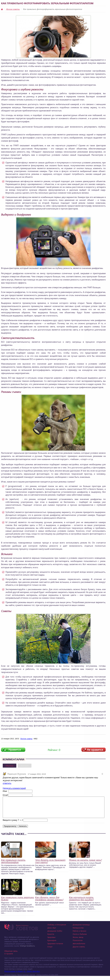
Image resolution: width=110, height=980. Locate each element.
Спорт (50, 951)
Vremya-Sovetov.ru (27, 950)
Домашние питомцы (81, 929)
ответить (7, 783)
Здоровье (51, 941)
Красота (51, 938)
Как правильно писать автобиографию (13, 865)
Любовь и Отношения (57, 929)
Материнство (78, 932)
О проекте (9, 958)
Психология (78, 944)
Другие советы (13, 9)
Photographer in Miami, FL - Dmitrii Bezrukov (22, 975)
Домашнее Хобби (55, 935)
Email (5, 795)
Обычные (10, 766)
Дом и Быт (52, 932)
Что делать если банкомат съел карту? (50, 865)
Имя (5, 791)
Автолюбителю (79, 948)
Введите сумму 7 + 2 (13, 824)
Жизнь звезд (78, 941)
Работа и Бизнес (80, 935)
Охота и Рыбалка (80, 938)
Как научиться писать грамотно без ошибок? (81, 903)
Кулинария (52, 944)
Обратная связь (11, 955)
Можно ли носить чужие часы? (85, 864)
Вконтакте (25, 766)
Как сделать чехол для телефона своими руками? (49, 903)
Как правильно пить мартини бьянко (17, 903)
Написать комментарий (14, 788)
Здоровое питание (55, 948)
